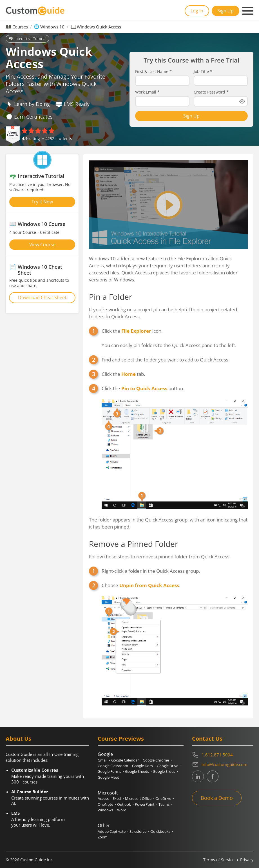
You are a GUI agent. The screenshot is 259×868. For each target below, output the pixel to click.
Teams (164, 804)
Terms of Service (219, 860)
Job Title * (203, 72)
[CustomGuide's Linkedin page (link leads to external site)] (198, 776)
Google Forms (109, 771)
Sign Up (225, 11)
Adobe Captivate (112, 831)
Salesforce (138, 831)
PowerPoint (145, 804)
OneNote (105, 804)
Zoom (103, 837)
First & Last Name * (153, 72)
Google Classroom (113, 766)
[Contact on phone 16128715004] (223, 755)
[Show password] (242, 101)
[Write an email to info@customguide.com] (223, 764)
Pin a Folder (110, 297)
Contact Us (207, 739)
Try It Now (42, 202)
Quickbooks (160, 831)
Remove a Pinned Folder (133, 544)
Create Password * (211, 92)
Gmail (102, 760)
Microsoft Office (138, 798)
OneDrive (163, 798)
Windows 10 (52, 27)
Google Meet (108, 777)
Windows (105, 810)
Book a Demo (217, 798)
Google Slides (164, 771)
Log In (197, 11)
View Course (42, 245)
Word (122, 810)
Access (103, 798)
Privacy (247, 860)
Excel (117, 798)
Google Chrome (156, 760)
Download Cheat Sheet (42, 298)
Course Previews (121, 739)
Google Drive (168, 766)
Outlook (124, 804)
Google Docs (142, 766)
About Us (18, 739)
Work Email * (147, 92)
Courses (20, 27)
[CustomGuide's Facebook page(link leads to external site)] (213, 776)
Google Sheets (137, 771)
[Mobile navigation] (248, 11)
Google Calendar (125, 760)
